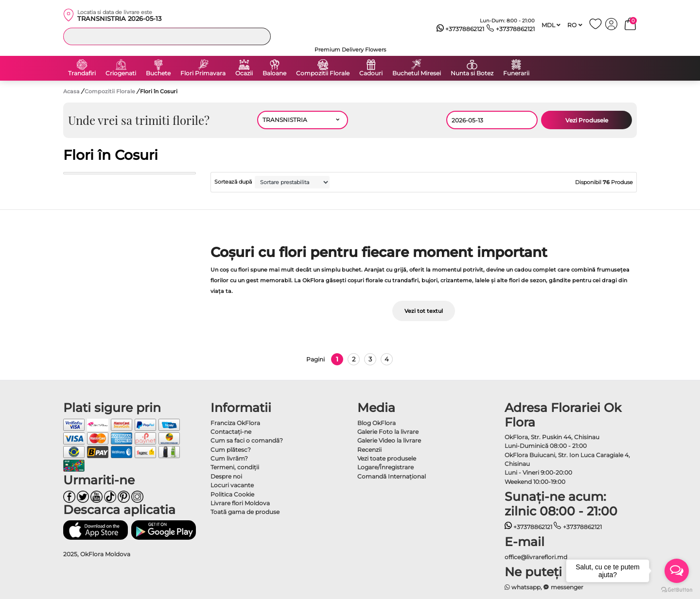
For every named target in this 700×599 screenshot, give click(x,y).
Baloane (274, 73)
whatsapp (523, 587)
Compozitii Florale (323, 73)
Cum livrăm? (229, 458)
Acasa (71, 91)
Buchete (158, 73)
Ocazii (244, 73)
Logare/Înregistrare (385, 467)
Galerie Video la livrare (389, 440)
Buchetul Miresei (417, 73)
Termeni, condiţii (235, 467)
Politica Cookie (232, 494)
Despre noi (226, 476)
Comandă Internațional (392, 476)
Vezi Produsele (587, 120)
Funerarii (516, 73)
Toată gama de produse (245, 512)
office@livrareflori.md (536, 557)
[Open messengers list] (677, 571)
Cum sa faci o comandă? (247, 440)
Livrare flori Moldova (240, 503)
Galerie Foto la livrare (388, 432)
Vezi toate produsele (387, 458)
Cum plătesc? (231, 450)
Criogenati (121, 73)
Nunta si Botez (472, 73)
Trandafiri (82, 73)
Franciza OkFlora (235, 423)
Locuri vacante (232, 485)
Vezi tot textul (424, 311)
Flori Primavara (203, 73)
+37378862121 (461, 29)
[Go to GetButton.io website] (677, 589)
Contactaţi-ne (231, 432)
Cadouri (371, 73)
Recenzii (369, 450)
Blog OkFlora (376, 423)
